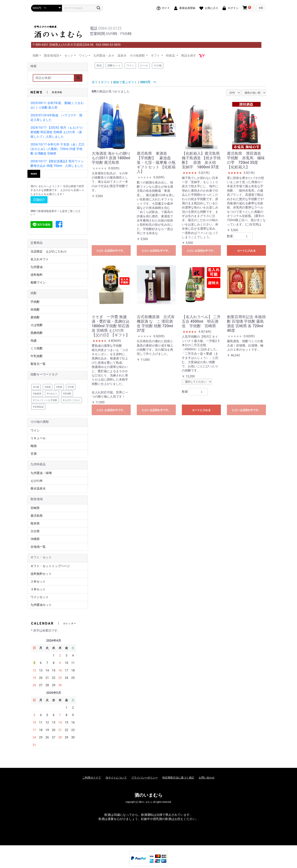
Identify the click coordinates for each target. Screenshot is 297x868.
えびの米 (37, 481)
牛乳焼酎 (37, 356)
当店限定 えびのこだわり (49, 251)
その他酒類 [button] (138, 56)
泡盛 (34, 341)
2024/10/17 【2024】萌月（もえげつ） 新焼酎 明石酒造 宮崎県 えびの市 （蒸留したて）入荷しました (57, 132)
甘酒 (34, 454)
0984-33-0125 (110, 28)
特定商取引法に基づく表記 (178, 778)
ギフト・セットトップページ (50, 566)
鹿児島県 (37, 516)
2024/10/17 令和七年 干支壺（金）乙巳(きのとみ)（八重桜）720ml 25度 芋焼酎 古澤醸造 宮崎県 (57, 149)
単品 (99, 65)
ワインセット (40, 597)
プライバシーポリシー (145, 778)
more (34, 174)
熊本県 (35, 523)
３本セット (38, 589)
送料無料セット (41, 574)
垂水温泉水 (38, 488)
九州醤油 (37, 267)
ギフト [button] (156, 56)
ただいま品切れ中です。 (111, 251)
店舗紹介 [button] (39, 200)
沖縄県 (35, 539)
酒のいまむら (149, 795)
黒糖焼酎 (37, 333)
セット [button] (69, 56)
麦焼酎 (35, 317)
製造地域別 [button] (52, 56)
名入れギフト (40, 259)
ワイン (35, 430)
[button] (59, 225)
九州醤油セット (41, 605)
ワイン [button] (83, 56)
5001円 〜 (148, 82)
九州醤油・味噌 (41, 473)
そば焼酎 (37, 325)
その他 (158, 65)
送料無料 (37, 275)
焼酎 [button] (36, 56)
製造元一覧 (38, 364)
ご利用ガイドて (92, 778)
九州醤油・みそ (104, 56)
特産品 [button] (171, 56)
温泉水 (122, 56)
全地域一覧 (38, 547)
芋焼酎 (35, 302)
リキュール (38, 438)
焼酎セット (114, 65)
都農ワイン (38, 282)
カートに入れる (246, 251)
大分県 (35, 531)
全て (95, 82)
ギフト (105, 82)
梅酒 (34, 446)
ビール (144, 65)
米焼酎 (35, 310)
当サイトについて (116, 778)
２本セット (38, 582)
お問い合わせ (207, 778)
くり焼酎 (37, 348)
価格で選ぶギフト (125, 82)
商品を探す (189, 56)
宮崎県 (35, 508)
